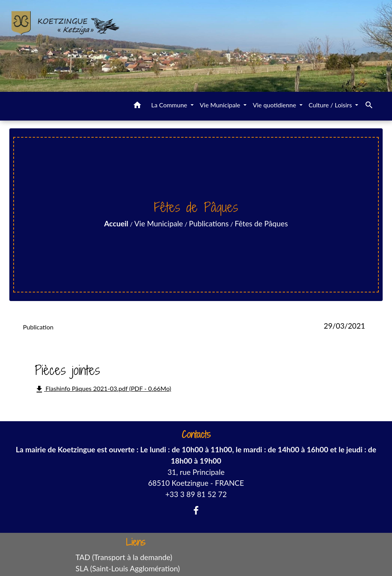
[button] (137, 106)
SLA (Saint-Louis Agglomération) (128, 568)
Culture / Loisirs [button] (331, 105)
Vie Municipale (158, 223)
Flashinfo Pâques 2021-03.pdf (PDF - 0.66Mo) (103, 389)
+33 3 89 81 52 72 (196, 494)
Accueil (116, 223)
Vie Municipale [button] (221, 105)
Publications (209, 223)
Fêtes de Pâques (262, 223)
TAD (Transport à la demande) (124, 557)
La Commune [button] (170, 105)
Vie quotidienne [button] (275, 105)
